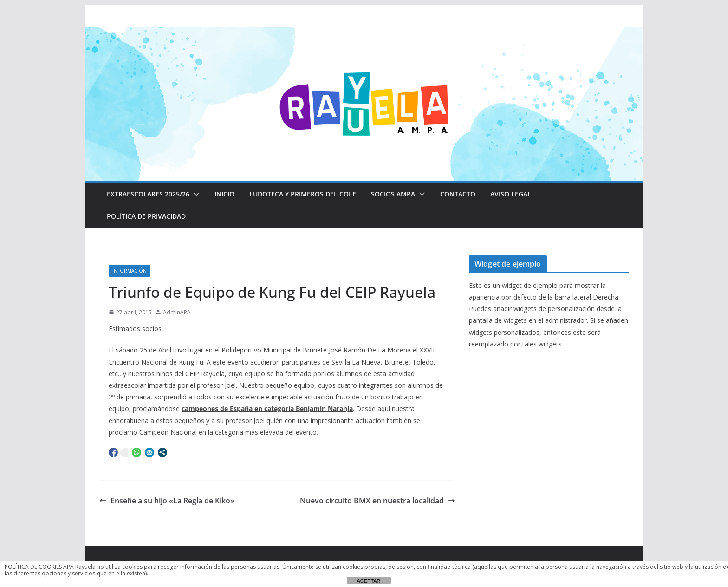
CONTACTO (458, 194)
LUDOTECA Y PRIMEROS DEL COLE (303, 194)
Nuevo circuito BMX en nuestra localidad (377, 501)
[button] (195, 194)
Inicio (224, 194)
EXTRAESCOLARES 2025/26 (148, 194)
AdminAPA (177, 312)
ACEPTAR (368, 581)
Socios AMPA (393, 194)
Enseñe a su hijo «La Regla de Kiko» (167, 501)
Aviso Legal (511, 194)
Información (130, 271)
